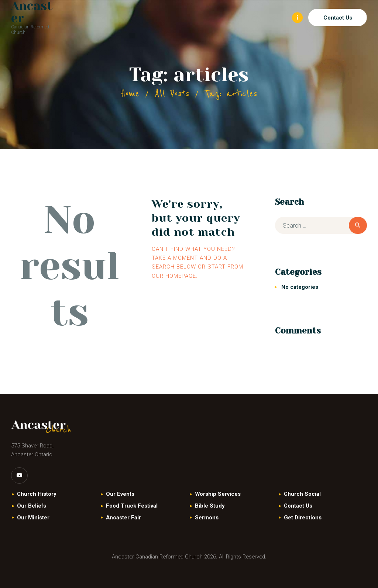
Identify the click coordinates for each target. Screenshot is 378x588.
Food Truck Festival (132, 506)
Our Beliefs (32, 506)
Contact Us (298, 506)
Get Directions (303, 518)
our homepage (174, 276)
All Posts (172, 94)
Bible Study (210, 506)
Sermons (207, 518)
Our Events (120, 494)
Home (130, 94)
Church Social (302, 494)
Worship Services (218, 494)
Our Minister (33, 518)
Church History (37, 494)
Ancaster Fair (123, 518)
